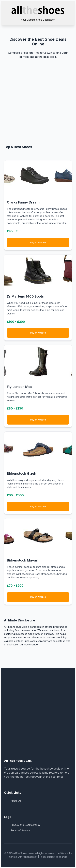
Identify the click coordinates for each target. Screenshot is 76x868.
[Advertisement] (38, 104)
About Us (16, 801)
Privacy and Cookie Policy (25, 825)
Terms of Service (20, 830)
